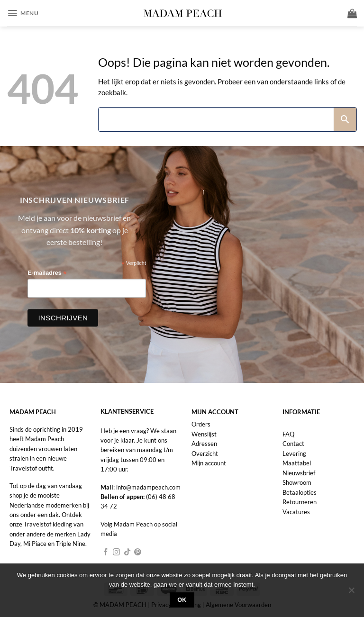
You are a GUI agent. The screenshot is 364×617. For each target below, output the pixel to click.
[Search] (216, 119)
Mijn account (209, 463)
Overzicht (205, 454)
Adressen (204, 444)
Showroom (297, 482)
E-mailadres (47, 273)
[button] (23, 14)
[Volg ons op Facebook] (106, 553)
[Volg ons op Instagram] (116, 553)
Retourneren (300, 502)
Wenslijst (204, 434)
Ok (182, 600)
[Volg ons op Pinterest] (138, 553)
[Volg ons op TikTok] (127, 553)
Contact (293, 444)
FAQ (288, 434)
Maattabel (297, 463)
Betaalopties (300, 492)
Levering (294, 454)
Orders (201, 424)
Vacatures (296, 512)
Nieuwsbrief (299, 473)
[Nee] (351, 593)
